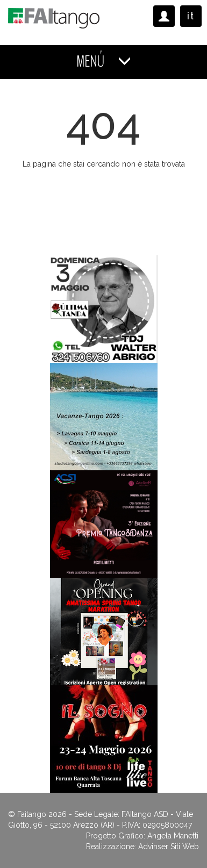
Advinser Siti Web (169, 847)
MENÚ (104, 62)
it (191, 16)
